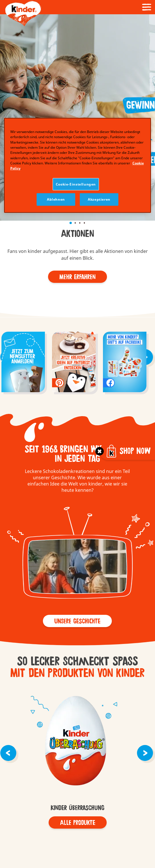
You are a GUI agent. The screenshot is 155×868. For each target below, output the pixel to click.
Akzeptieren (99, 199)
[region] (78, 165)
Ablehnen (56, 199)
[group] (23, 363)
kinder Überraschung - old (77, 742)
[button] (5, 71)
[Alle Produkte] (78, 822)
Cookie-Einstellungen (76, 184)
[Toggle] (100, 451)
